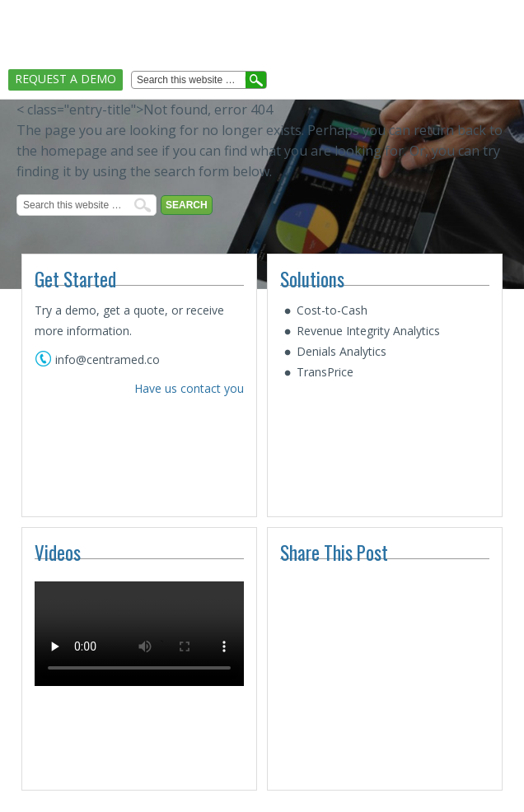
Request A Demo (65, 79)
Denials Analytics (342, 351)
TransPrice (325, 372)
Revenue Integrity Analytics (368, 331)
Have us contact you (189, 388)
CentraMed (64, 23)
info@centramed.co (108, 359)
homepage (74, 151)
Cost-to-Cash (332, 310)
